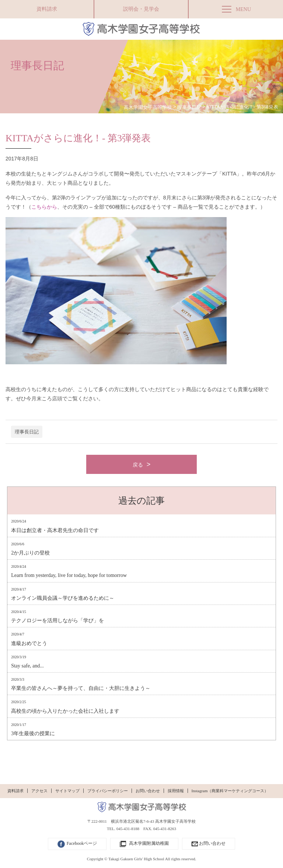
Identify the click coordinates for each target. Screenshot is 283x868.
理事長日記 (27, 432)
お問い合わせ (148, 791)
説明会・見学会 (141, 9)
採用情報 (176, 791)
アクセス (39, 791)
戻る (138, 465)
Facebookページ (77, 844)
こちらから (44, 207)
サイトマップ (67, 791)
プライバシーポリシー (108, 791)
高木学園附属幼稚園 (144, 844)
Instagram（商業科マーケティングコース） (230, 791)
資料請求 (47, 9)
